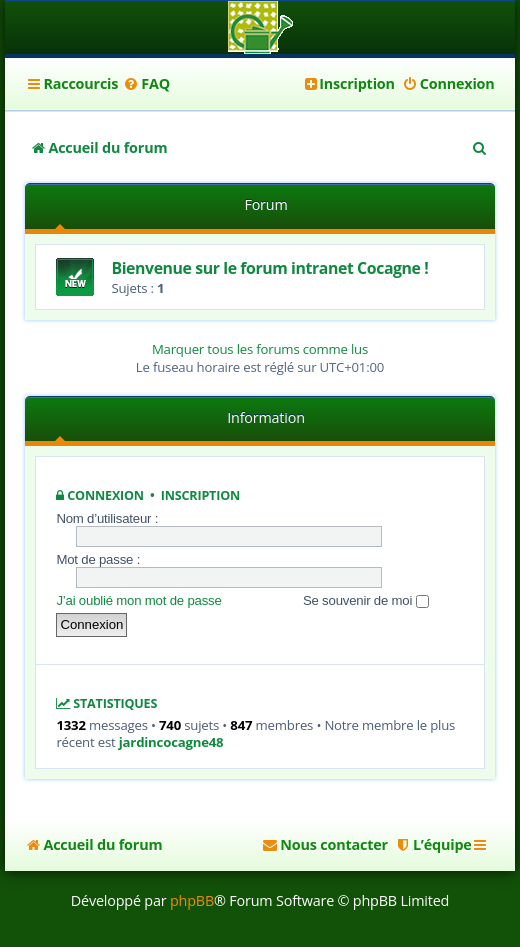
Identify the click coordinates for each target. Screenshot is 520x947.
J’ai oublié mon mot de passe (138, 600)
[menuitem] (146, 84)
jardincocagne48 (171, 742)
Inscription (200, 495)
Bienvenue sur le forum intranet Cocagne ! (269, 268)
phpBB (192, 900)
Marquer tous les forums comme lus (260, 349)
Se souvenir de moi (366, 600)
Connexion (105, 495)
